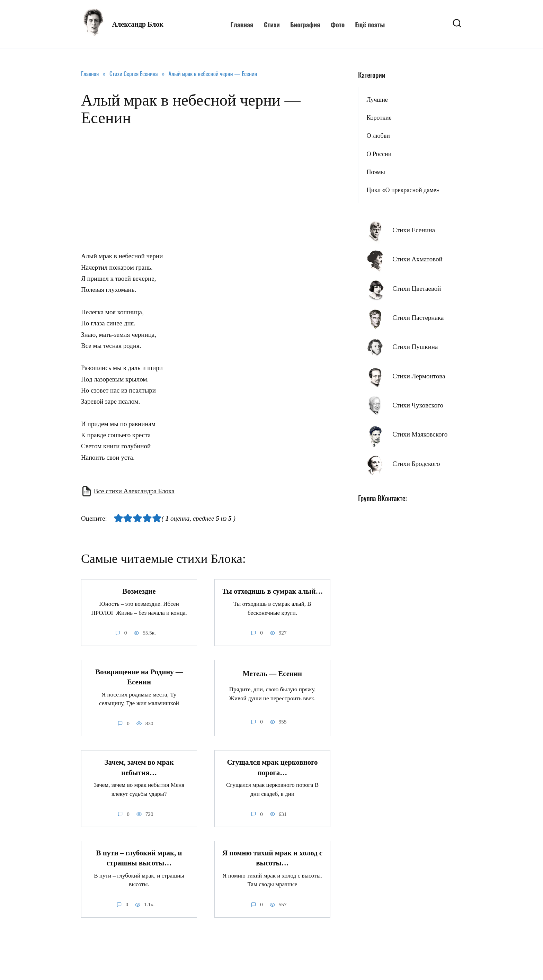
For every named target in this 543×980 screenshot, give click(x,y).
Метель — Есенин (272, 674)
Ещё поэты (370, 24)
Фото (338, 24)
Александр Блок (138, 24)
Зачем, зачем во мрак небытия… (139, 768)
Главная (242, 24)
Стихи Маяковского (420, 434)
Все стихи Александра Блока (134, 491)
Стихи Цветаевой (417, 289)
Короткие (379, 118)
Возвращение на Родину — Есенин (139, 677)
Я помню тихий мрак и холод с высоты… (272, 858)
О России (379, 154)
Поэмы (376, 172)
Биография (305, 24)
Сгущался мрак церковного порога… (272, 768)
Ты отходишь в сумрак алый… (273, 591)
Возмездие (139, 591)
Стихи (272, 24)
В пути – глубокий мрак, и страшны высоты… (139, 858)
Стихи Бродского (416, 464)
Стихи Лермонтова (419, 376)
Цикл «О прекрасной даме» (403, 190)
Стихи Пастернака (418, 318)
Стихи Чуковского (418, 405)
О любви (378, 136)
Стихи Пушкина (415, 347)
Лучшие (377, 100)
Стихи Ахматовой (417, 259)
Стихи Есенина (414, 230)
